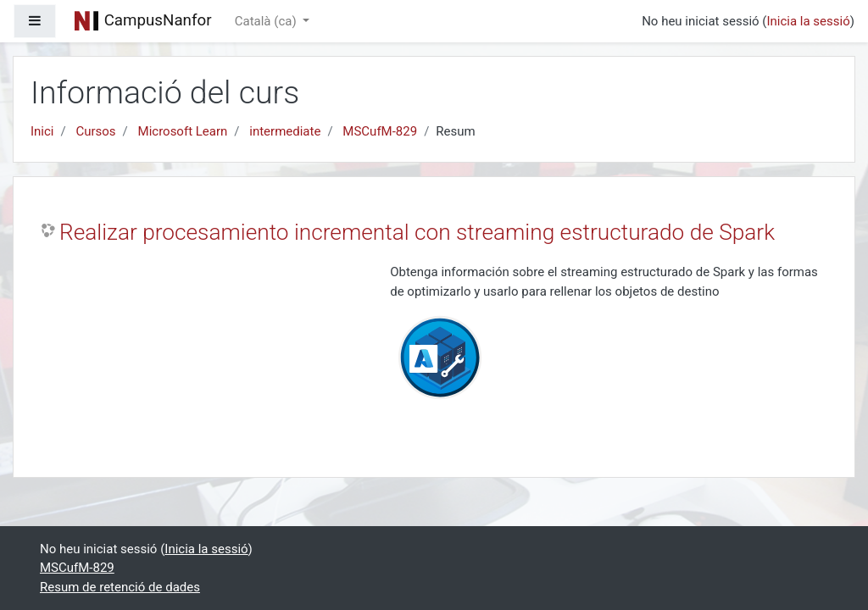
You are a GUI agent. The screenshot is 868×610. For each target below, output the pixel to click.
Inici (42, 131)
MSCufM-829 (380, 131)
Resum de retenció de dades (120, 587)
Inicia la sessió (808, 21)
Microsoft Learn (183, 131)
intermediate (285, 131)
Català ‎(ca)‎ (267, 21)
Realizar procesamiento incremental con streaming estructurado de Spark (417, 232)
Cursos (95, 131)
